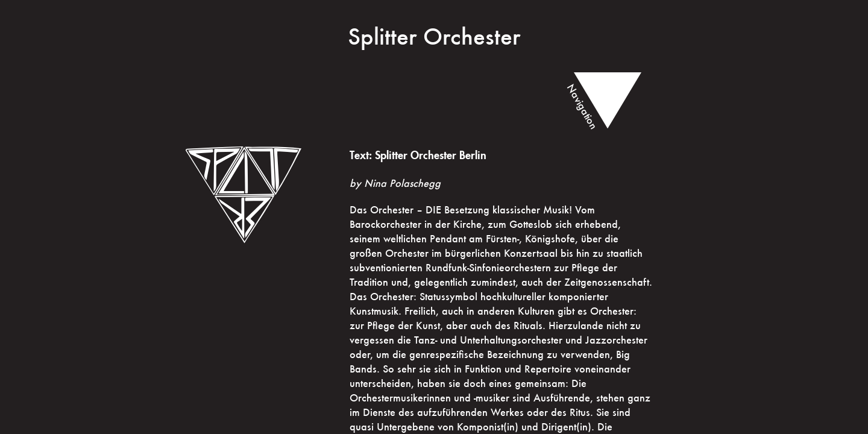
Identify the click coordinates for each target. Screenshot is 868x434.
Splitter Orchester (434, 36)
